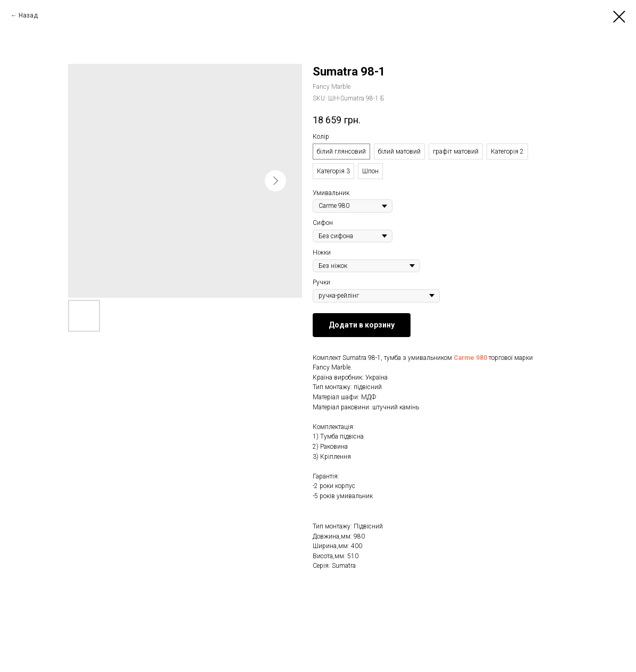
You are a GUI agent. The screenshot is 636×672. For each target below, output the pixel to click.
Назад (28, 15)
